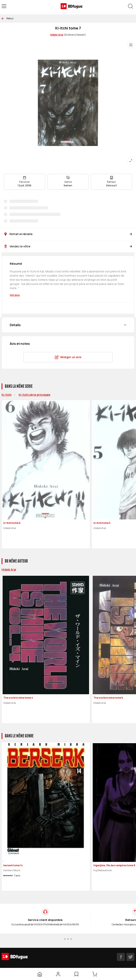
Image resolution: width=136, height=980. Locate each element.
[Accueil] (40, 974)
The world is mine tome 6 (108, 698)
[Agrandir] (131, 161)
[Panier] (95, 974)
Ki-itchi (7, 395)
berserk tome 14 (13, 865)
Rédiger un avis (68, 357)
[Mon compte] (58, 974)
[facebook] (121, 957)
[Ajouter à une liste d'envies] (131, 45)
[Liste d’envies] (76, 974)
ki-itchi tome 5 (102, 523)
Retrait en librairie (68, 234)
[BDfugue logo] (72, 6)
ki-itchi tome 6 (12, 523)
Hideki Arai (57, 35)
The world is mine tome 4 (18, 698)
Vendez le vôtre (68, 246)
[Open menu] (4, 6)
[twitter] (130, 957)
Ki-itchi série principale (34, 395)
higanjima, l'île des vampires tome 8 (114, 865)
